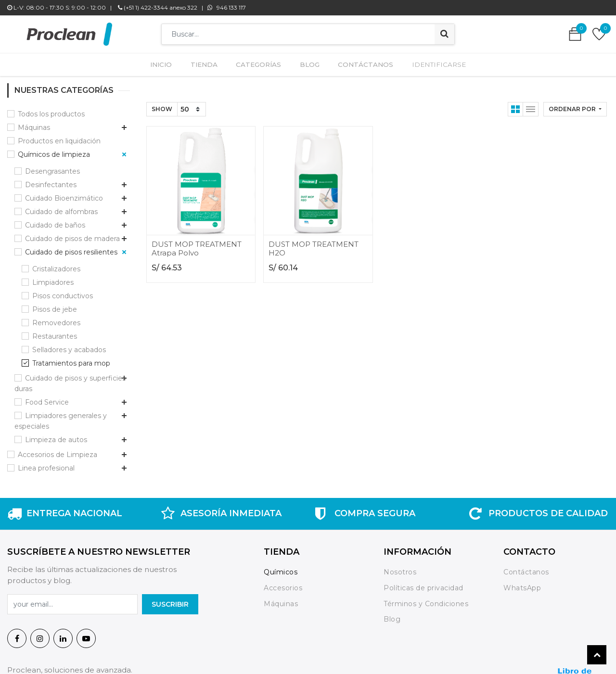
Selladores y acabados (69, 273)
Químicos (281, 496)
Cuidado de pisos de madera (72, 162)
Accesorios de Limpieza (58, 378)
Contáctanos (526, 496)
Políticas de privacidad (423, 512)
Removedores (56, 246)
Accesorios (283, 512)
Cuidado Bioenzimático (64, 122)
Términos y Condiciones (426, 527)
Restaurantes (55, 260)
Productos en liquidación (59, 64)
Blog (392, 543)
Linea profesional (46, 392)
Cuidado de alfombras (61, 135)
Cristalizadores (56, 192)
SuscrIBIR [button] (170, 528)
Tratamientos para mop (71, 287)
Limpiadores (53, 206)
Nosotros (401, 496)
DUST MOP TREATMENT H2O (314, 172)
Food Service (47, 326)
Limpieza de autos (56, 363)
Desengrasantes (52, 95)
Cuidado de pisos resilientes (71, 176)
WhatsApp (522, 512)
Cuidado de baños (55, 149)
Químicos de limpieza (54, 78)
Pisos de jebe (55, 233)
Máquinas (281, 527)
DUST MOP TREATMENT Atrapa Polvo (197, 172)
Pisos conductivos (63, 219)
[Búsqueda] (444, 34)
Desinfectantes (51, 108)
